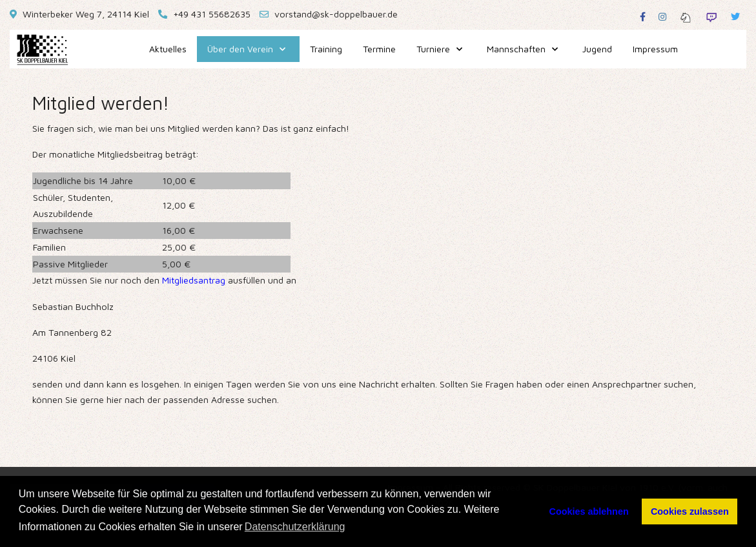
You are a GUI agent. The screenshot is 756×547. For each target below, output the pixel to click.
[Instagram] (662, 16)
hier (114, 399)
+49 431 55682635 (212, 14)
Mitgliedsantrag (194, 280)
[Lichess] (686, 16)
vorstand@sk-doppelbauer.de (336, 14)
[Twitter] (735, 16)
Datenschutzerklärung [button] (295, 527)
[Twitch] (711, 16)
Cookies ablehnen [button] (589, 511)
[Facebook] (643, 16)
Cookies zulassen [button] (690, 511)
